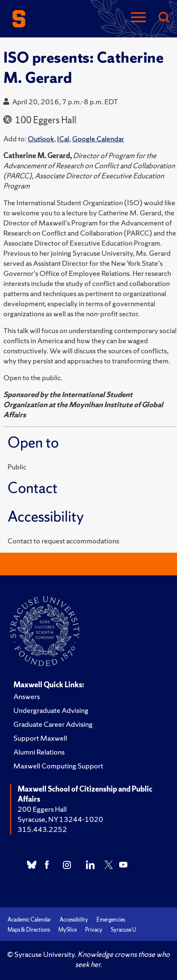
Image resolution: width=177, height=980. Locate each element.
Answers (27, 696)
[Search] (164, 18)
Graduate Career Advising (53, 724)
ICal (63, 139)
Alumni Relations (39, 752)
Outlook (41, 139)
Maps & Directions (29, 930)
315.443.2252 (42, 829)
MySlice (68, 930)
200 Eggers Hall (42, 809)
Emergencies (111, 920)
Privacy (94, 930)
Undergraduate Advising (51, 710)
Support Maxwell (40, 738)
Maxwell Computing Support (58, 766)
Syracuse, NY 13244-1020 (60, 819)
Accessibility (74, 920)
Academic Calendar (29, 920)
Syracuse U (123, 930)
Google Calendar (98, 139)
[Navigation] (138, 18)
